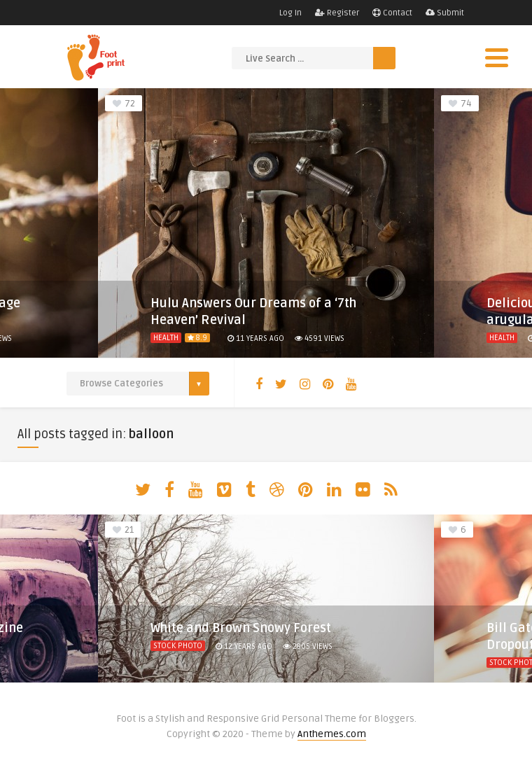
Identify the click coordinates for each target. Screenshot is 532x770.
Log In (290, 13)
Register (337, 13)
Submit (445, 13)
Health (166, 338)
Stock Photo (178, 646)
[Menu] (497, 58)
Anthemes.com (332, 734)
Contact (392, 13)
